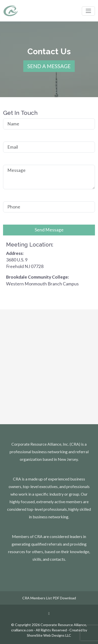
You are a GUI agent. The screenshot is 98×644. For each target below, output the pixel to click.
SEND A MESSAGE (49, 66)
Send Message (49, 230)
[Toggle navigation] (88, 11)
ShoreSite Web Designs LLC (49, 635)
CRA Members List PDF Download (49, 598)
